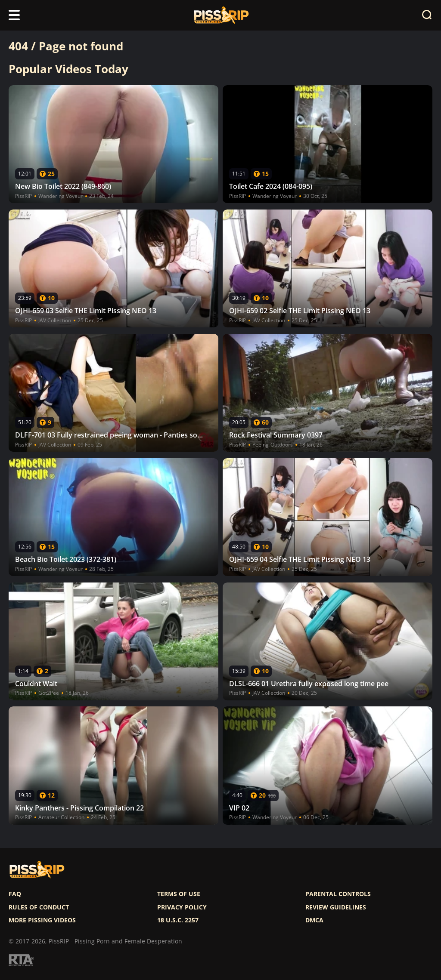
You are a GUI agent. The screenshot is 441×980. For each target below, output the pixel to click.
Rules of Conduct (39, 907)
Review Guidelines (336, 907)
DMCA (314, 920)
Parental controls (338, 894)
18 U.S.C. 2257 (178, 920)
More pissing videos (42, 920)
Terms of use (179, 894)
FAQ (15, 894)
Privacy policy (182, 907)
